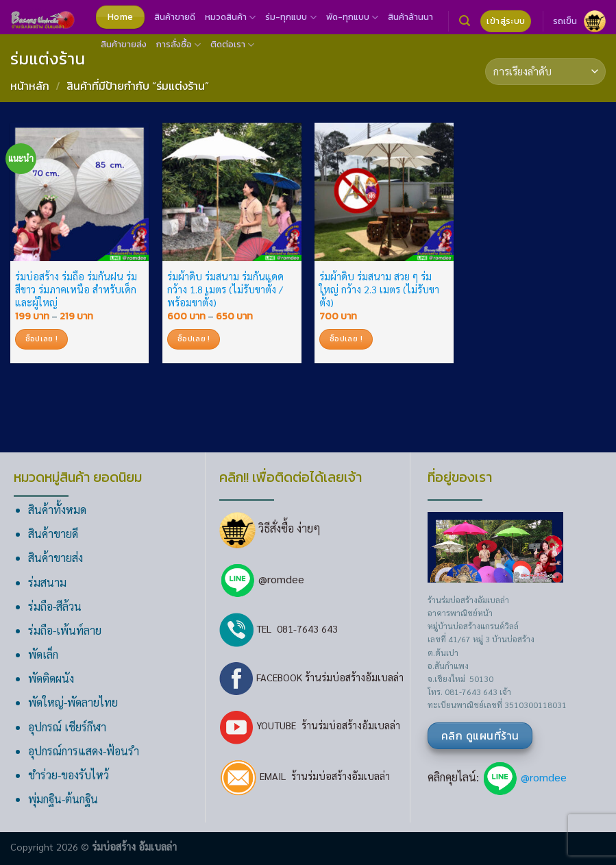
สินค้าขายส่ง (124, 44)
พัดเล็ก (43, 654)
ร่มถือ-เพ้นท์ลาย (65, 630)
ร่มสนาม (47, 582)
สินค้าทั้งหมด (57, 510)
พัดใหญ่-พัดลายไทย (73, 702)
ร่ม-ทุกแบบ (291, 17)
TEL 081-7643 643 (279, 629)
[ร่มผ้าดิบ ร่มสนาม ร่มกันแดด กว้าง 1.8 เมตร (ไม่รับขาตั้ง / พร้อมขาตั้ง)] (232, 192)
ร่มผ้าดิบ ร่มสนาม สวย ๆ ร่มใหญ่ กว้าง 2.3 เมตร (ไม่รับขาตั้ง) (379, 289)
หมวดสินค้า (230, 17)
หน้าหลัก (30, 86)
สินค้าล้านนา (410, 17)
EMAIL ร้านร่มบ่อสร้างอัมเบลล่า (305, 776)
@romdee (281, 579)
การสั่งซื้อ (178, 45)
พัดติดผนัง (51, 678)
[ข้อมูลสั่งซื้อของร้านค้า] (545, 72)
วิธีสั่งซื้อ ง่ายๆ (270, 528)
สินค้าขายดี (175, 17)
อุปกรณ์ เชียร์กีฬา (67, 727)
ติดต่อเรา (232, 45)
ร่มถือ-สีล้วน (55, 606)
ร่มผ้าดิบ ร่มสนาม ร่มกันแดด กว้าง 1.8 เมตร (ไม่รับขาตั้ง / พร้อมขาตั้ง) (225, 289)
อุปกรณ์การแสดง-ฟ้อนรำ (84, 751)
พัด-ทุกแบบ (352, 17)
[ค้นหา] (465, 21)
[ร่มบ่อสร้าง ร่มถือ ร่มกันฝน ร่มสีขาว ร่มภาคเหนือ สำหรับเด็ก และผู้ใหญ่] (80, 192)
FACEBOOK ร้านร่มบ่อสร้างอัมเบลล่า (311, 677)
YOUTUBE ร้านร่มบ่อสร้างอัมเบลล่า (310, 725)
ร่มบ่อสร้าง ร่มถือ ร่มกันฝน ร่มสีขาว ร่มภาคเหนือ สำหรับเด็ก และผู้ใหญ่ (76, 289)
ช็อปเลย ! (42, 339)
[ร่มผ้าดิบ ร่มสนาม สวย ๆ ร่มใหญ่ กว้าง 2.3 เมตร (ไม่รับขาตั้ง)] (384, 192)
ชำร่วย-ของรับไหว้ (69, 775)
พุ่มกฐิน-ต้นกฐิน (63, 799)
